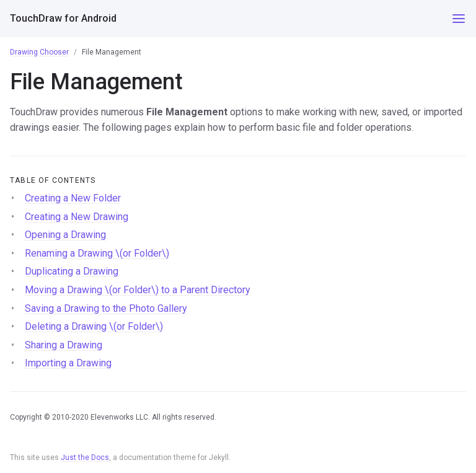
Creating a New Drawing (77, 217)
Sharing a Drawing (64, 345)
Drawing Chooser (39, 52)
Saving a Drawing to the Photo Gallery (106, 308)
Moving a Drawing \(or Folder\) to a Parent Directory (138, 290)
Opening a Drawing (65, 235)
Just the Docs (85, 458)
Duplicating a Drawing (72, 271)
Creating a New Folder (73, 198)
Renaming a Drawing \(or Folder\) (97, 253)
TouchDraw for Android (63, 18)
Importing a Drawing (68, 363)
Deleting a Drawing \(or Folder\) (94, 326)
